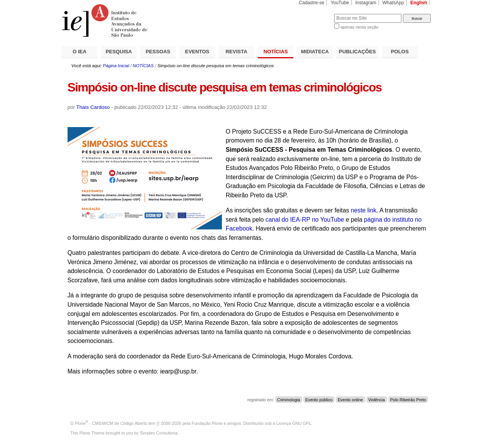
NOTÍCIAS (276, 52)
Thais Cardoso (93, 107)
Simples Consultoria (159, 433)
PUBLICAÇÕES (357, 52)
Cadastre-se (311, 3)
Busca (316, 14)
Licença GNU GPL (294, 423)
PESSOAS (158, 52)
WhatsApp (393, 3)
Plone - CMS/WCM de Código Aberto (111, 423)
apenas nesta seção (359, 27)
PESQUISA (119, 52)
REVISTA (237, 52)
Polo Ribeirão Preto (408, 400)
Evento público (319, 400)
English (419, 3)
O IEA (80, 52)
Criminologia (289, 400)
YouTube (340, 3)
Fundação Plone (207, 423)
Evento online (350, 400)
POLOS (400, 52)
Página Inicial (116, 66)
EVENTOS (197, 52)
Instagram (366, 3)
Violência (376, 400)
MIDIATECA (315, 52)
